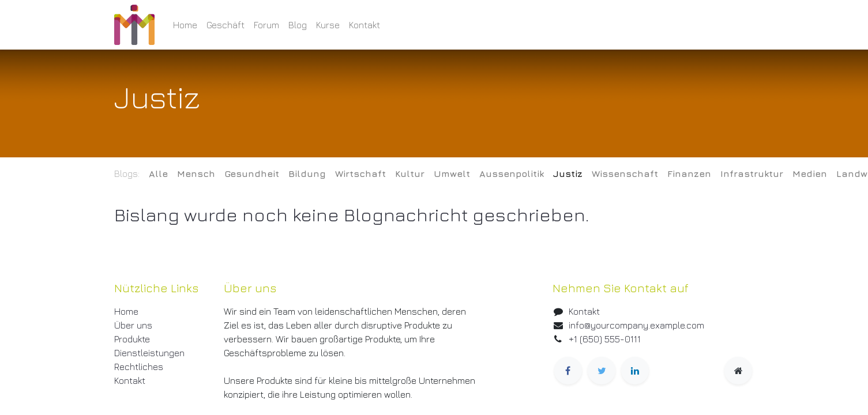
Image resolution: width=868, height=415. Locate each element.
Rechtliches (139, 367)
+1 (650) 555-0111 (605, 339)
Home (126, 311)
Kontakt (130, 380)
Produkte (132, 339)
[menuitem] (185, 25)
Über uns (133, 325)
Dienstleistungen (149, 353)
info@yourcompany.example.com (636, 325)
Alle (158, 173)
